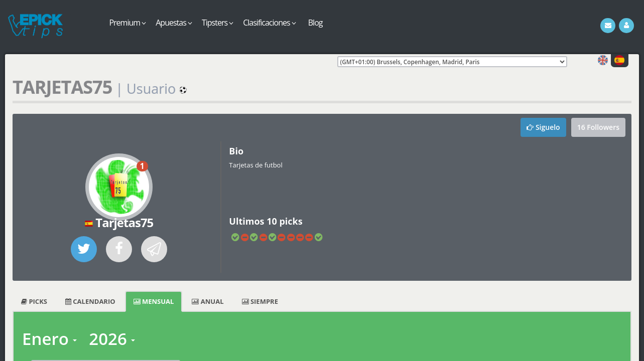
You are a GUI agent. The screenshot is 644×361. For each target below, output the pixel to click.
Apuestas (174, 23)
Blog (315, 23)
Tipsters (217, 23)
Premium (127, 23)
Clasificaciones (269, 23)
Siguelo (543, 127)
